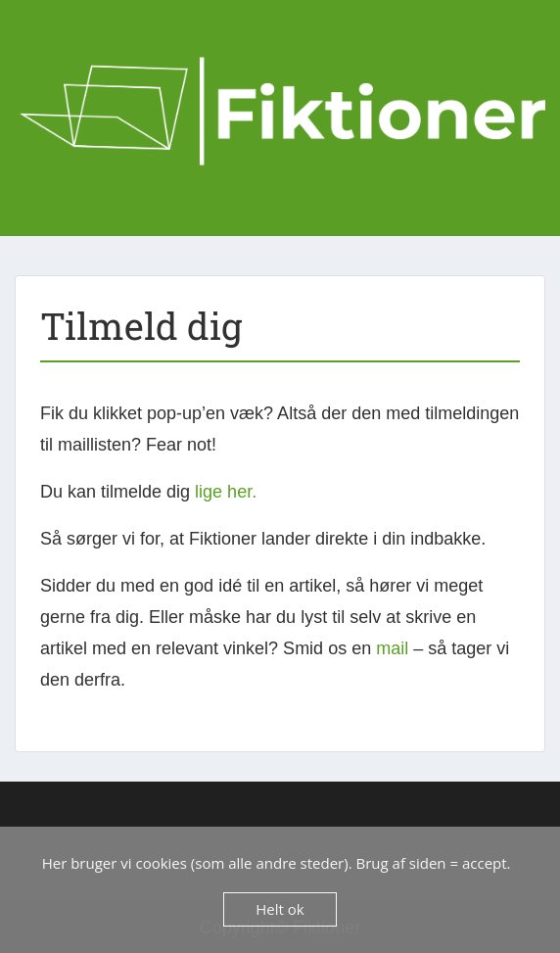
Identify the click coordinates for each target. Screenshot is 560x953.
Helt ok (280, 909)
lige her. (226, 492)
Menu (35, 36)
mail (392, 648)
